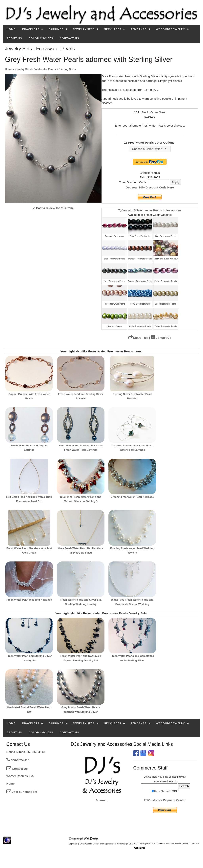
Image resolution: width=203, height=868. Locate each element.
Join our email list (22, 792)
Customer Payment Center (165, 800)
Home (11, 783)
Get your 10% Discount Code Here (150, 187)
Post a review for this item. (53, 208)
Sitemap (101, 800)
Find (166, 777)
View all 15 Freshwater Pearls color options (150, 210)
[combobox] (150, 149)
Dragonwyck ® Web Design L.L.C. (118, 844)
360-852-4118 (18, 760)
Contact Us (161, 338)
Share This (138, 338)
